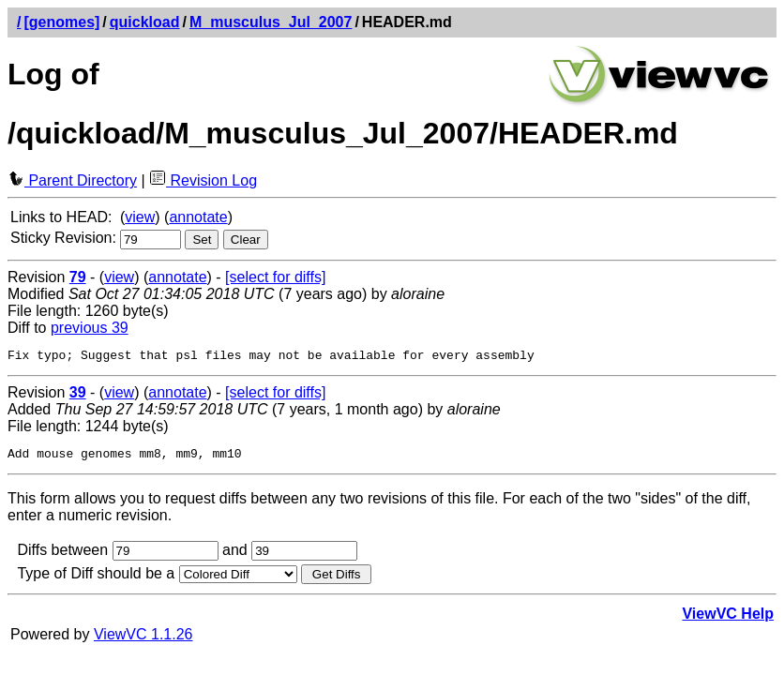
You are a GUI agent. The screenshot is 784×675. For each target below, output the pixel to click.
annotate (198, 217)
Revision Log (203, 180)
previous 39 (90, 328)
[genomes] (61, 22)
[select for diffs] (275, 277)
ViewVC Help (728, 619)
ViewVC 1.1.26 (143, 640)
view (140, 217)
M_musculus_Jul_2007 (271, 22)
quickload (145, 22)
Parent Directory (72, 180)
